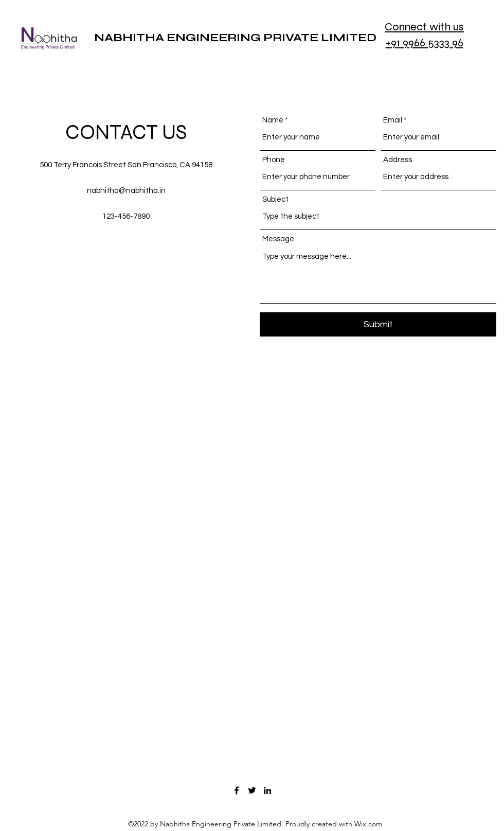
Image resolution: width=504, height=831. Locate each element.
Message (278, 239)
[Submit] (378, 324)
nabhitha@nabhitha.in (126, 191)
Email (393, 120)
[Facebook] (237, 790)
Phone (274, 160)
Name (273, 120)
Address (398, 160)
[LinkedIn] (267, 790)
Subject (275, 199)
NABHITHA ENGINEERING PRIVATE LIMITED (235, 38)
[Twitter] (252, 790)
